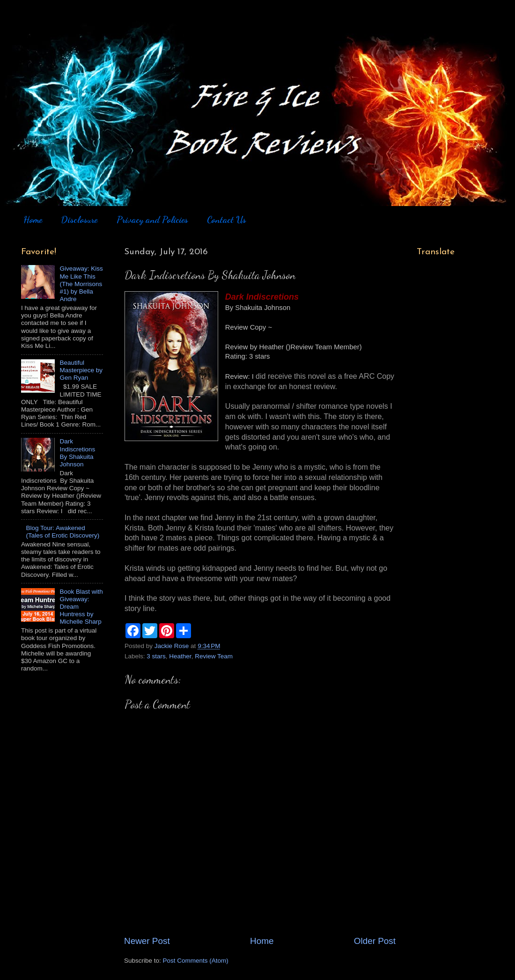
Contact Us (227, 220)
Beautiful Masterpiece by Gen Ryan (81, 370)
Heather (180, 656)
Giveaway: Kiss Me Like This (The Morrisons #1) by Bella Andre (81, 284)
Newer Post (147, 941)
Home (33, 220)
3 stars (156, 656)
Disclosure (79, 220)
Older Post (375, 941)
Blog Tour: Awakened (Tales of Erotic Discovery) (63, 532)
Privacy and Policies (152, 220)
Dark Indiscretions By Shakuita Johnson (77, 453)
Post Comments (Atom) (196, 961)
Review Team (214, 656)
